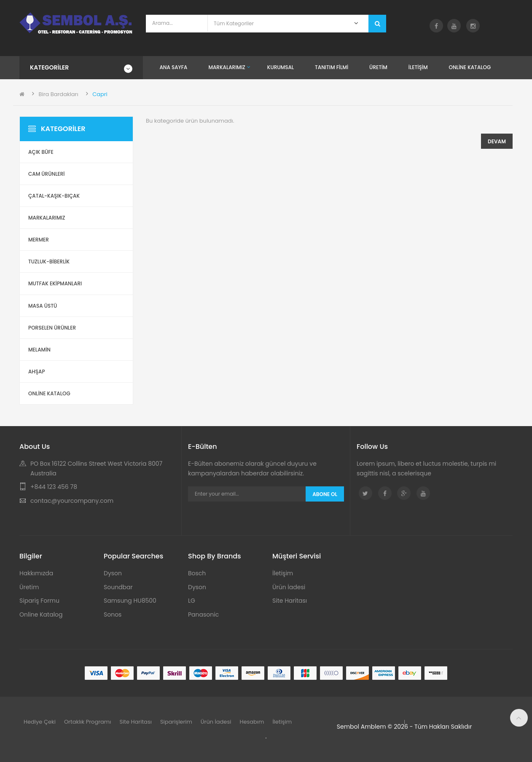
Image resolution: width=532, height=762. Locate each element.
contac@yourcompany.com (72, 501)
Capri (100, 94)
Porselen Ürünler (52, 328)
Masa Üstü (43, 306)
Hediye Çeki (40, 722)
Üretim (29, 587)
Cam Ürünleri (47, 174)
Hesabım (252, 722)
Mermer (39, 240)
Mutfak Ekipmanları (55, 283)
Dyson (113, 573)
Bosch (197, 573)
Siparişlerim (176, 722)
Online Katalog (41, 614)
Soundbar (118, 587)
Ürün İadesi (289, 587)
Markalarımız (47, 218)
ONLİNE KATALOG (49, 393)
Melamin (39, 350)
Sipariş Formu (39, 601)
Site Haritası (290, 601)
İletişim (283, 573)
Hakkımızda (36, 573)
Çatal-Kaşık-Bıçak (54, 196)
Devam (497, 141)
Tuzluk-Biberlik (49, 262)
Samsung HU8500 (130, 601)
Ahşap (37, 372)
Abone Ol (325, 494)
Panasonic (203, 614)
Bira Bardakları (58, 94)
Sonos (113, 614)
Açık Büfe (41, 152)
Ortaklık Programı (88, 722)
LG (192, 601)
